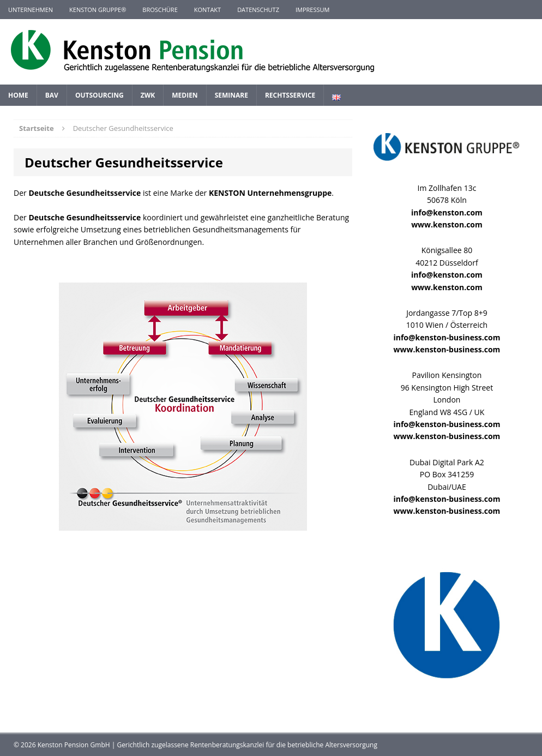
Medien (185, 95)
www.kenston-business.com (447, 349)
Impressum (312, 10)
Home (18, 95)
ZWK (148, 95)
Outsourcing (100, 95)
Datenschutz (258, 10)
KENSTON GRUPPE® (98, 10)
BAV (52, 95)
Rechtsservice (290, 95)
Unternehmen (31, 10)
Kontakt (207, 10)
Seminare (231, 95)
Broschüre (160, 10)
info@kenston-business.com (447, 337)
